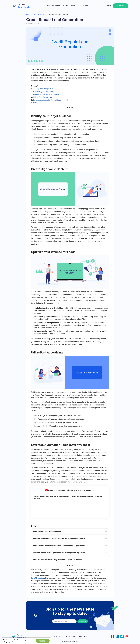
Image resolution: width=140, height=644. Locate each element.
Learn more (21, 642)
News (48, 6)
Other (79, 6)
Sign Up (121, 6)
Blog (35, 15)
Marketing (56, 6)
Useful (72, 6)
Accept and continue (43, 641)
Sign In (108, 6)
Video (86, 6)
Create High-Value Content (44, 92)
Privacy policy (56, 636)
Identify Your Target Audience (45, 89)
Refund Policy (84, 636)
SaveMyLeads (37, 578)
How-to (65, 6)
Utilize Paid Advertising (43, 97)
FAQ (35, 103)
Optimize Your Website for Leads (47, 94)
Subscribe (83, 621)
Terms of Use (70, 636)
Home (28, 15)
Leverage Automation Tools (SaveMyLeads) (51, 100)
